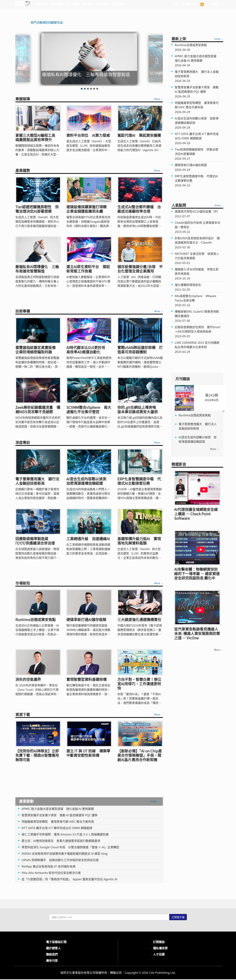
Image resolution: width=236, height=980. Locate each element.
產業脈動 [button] (118, 4)
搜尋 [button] (213, 4)
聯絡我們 (50, 954)
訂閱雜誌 (157, 942)
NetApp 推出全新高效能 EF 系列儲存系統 (49, 866)
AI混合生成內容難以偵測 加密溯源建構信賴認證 (198, 439)
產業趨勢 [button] (57, 4)
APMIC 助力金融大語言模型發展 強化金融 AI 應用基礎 (58, 809)
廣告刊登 (50, 960)
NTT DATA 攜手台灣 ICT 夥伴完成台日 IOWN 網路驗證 (57, 828)
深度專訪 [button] (87, 4)
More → (159, 99)
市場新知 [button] (103, 4)
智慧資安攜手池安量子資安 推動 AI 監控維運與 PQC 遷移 (60, 815)
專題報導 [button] (41, 4)
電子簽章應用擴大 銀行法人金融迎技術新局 (198, 426)
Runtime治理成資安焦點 (195, 415)
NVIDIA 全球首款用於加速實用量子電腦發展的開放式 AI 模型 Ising (65, 853)
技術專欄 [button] (72, 4)
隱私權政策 (159, 948)
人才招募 (157, 954)
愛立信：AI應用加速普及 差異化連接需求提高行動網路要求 (61, 841)
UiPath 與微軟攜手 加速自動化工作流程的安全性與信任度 (60, 860)
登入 (175, 4)
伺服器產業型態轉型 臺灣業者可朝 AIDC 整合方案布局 (58, 821)
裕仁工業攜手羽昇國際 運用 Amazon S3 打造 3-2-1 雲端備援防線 (65, 834)
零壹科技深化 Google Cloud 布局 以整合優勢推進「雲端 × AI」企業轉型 (70, 847)
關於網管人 (52, 948)
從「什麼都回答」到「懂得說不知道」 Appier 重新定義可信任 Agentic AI (69, 879)
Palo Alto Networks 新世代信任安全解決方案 (51, 873)
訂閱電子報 (189, 4)
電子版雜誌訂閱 (55, 942)
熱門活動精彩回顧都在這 (47, 22)
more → (155, 801)
